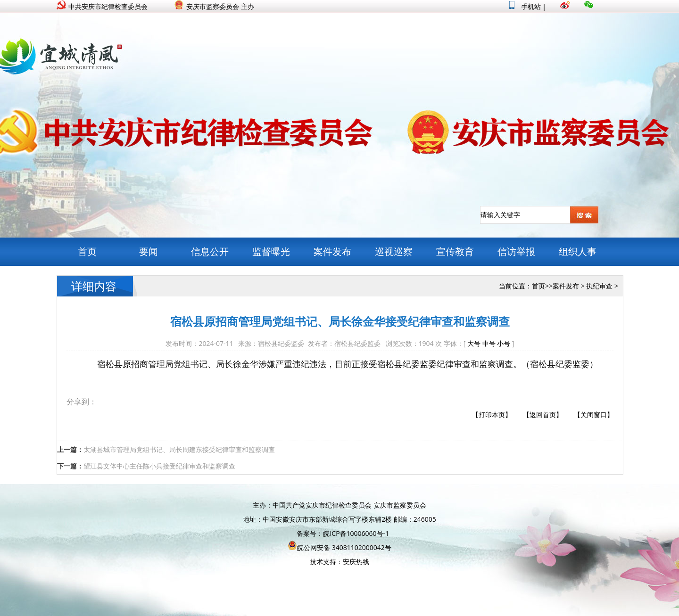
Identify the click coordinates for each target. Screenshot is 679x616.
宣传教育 (455, 251)
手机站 (525, 6)
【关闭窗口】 (594, 415)
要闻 (149, 251)
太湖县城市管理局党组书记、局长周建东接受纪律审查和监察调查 (179, 449)
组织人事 (578, 251)
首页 (87, 251)
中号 (489, 343)
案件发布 (332, 251)
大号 (474, 343)
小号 (504, 343)
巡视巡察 (394, 251)
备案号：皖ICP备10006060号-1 (343, 533)
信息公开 (210, 251)
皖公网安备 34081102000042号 (339, 547)
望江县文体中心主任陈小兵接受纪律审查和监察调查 (159, 466)
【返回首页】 (543, 415)
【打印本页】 (492, 415)
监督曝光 (271, 251)
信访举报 (516, 251)
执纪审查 (599, 286)
